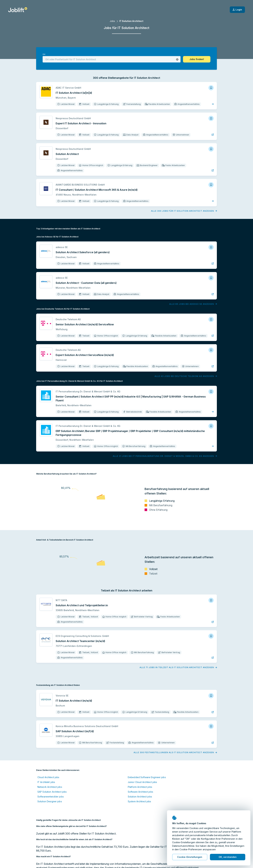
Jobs (112, 21)
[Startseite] (18, 10)
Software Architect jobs (140, 792)
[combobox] (112, 59)
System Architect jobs (139, 801)
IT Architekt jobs (46, 782)
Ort (44, 54)
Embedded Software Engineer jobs (147, 777)
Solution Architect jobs (140, 797)
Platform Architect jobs (140, 787)
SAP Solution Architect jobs (52, 792)
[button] (177, 60)
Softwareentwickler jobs (51, 797)
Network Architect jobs (50, 787)
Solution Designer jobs (50, 801)
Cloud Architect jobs (48, 777)
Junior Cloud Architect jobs (142, 782)
